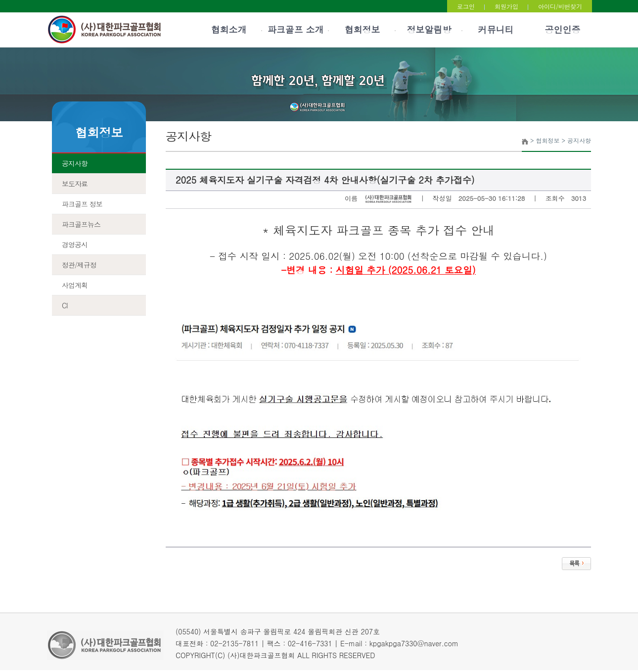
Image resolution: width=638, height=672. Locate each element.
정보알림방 (429, 29)
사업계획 (75, 285)
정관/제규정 (79, 265)
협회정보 (363, 29)
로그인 (466, 6)
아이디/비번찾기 (560, 6)
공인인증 (563, 29)
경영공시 (75, 244)
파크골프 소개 (295, 29)
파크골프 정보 (82, 204)
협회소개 (229, 29)
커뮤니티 (496, 29)
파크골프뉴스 (81, 224)
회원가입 (506, 6)
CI (65, 305)
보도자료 (75, 184)
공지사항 (75, 163)
